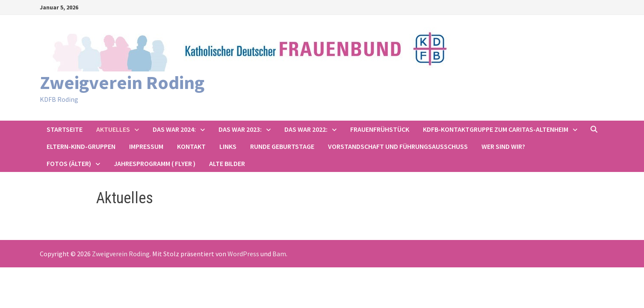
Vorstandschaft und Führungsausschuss (398, 146)
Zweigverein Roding (122, 82)
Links (228, 146)
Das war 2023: (240, 129)
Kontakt (191, 146)
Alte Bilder (227, 163)
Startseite (65, 129)
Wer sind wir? (503, 146)
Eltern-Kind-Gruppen (81, 146)
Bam (279, 254)
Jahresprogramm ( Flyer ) (155, 163)
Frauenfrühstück (380, 129)
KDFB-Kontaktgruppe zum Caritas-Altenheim (496, 129)
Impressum (146, 146)
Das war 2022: (306, 129)
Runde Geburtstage (282, 146)
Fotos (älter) (69, 163)
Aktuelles (113, 129)
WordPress (243, 254)
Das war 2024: (174, 129)
